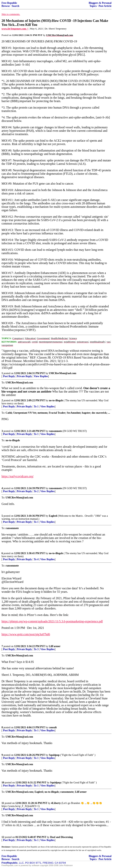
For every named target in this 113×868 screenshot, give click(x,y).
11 (3, 803)
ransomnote (55, 431)
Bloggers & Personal (100, 3)
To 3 (36, 649)
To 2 (36, 491)
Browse (6, 6)
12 (3, 837)
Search (15, 6)
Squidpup (54, 755)
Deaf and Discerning (62, 837)
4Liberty (56, 803)
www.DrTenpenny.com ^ (15, 29)
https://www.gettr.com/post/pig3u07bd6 (26, 634)
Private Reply (24, 376)
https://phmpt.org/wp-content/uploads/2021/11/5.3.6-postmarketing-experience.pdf (52, 621)
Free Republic (9, 3)
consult (53, 727)
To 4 (36, 559)
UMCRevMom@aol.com (63, 373)
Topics (93, 6)
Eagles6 (53, 516)
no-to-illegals (56, 400)
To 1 (36, 407)
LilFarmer (55, 646)
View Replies (41, 376)
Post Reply (9, 376)
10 (3, 783)
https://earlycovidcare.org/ (18, 476)
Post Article (105, 6)
